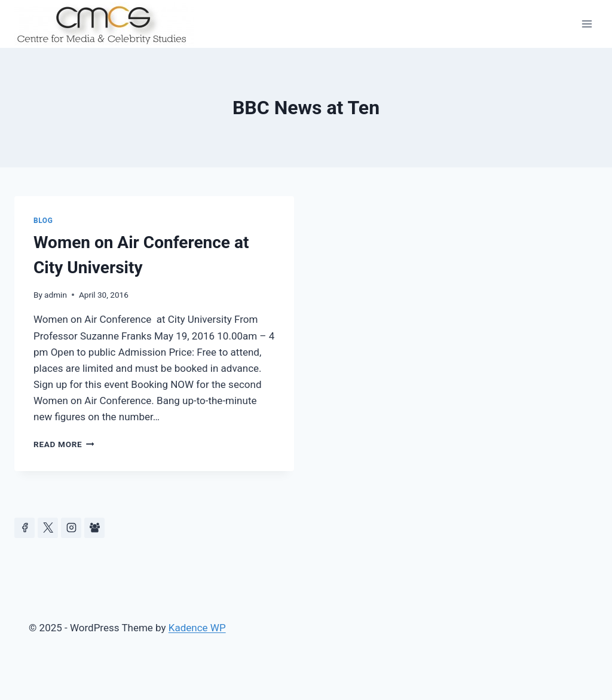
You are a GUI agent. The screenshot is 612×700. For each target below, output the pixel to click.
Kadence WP (197, 628)
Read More (64, 444)
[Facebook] (25, 528)
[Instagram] (71, 528)
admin (56, 295)
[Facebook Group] (94, 528)
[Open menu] (587, 24)
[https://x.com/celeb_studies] (48, 528)
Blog (43, 221)
